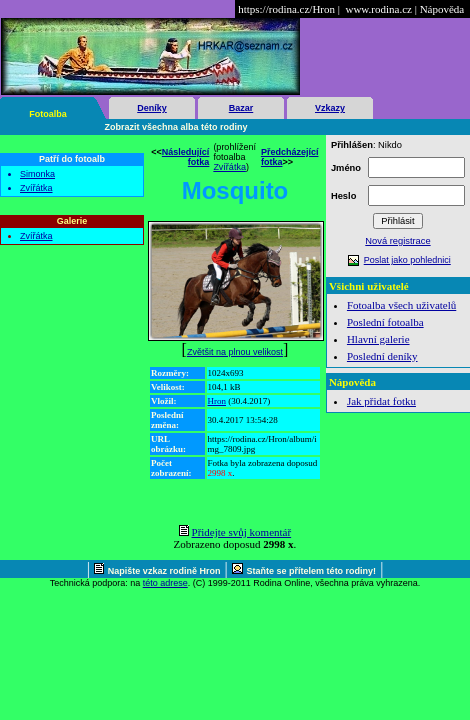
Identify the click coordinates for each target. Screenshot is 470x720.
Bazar (241, 108)
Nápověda (442, 9)
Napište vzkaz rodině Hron (164, 571)
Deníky (152, 108)
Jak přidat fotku (381, 401)
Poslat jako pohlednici (407, 260)
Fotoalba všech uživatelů (401, 305)
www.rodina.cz (378, 9)
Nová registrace (397, 241)
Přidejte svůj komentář (242, 532)
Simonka (37, 174)
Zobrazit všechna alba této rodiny (176, 127)
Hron (217, 401)
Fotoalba (48, 114)
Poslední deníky (382, 356)
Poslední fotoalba (385, 322)
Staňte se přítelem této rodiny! (312, 571)
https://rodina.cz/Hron (286, 9)
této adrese (165, 583)
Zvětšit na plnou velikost (235, 352)
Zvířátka (36, 188)
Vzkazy (330, 108)
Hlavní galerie (378, 339)
